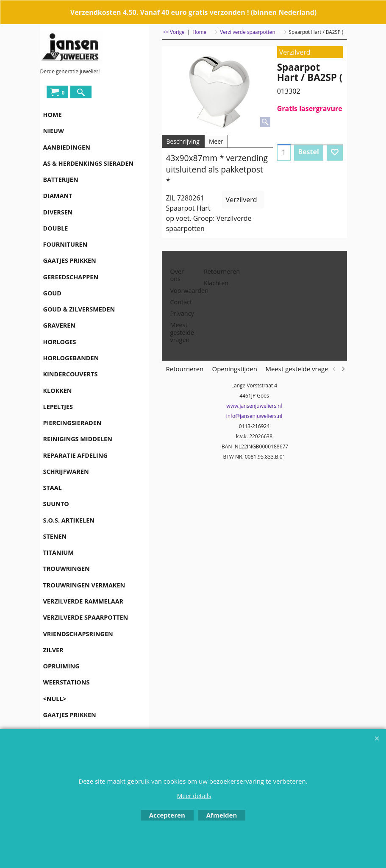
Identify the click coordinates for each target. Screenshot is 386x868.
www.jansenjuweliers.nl (254, 406)
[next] (343, 369)
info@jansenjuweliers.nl (254, 416)
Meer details (194, 796)
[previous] (335, 369)
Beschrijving (183, 141)
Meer (216, 141)
